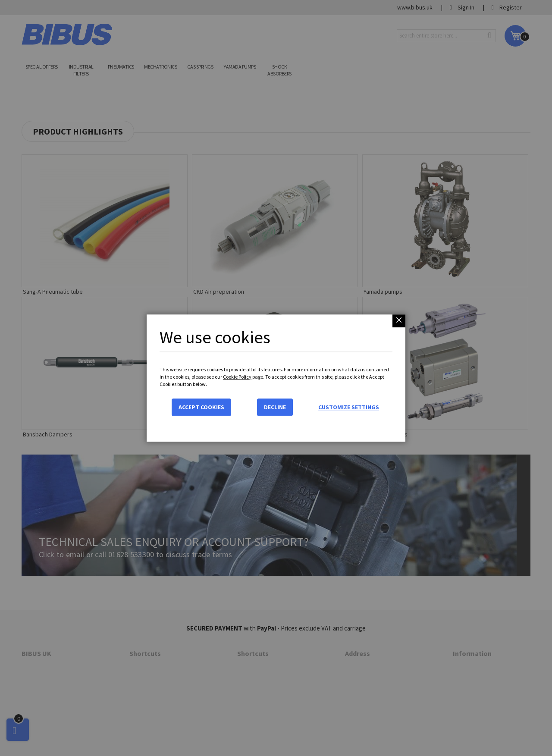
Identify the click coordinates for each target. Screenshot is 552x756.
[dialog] (276, 378)
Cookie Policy (237, 377)
